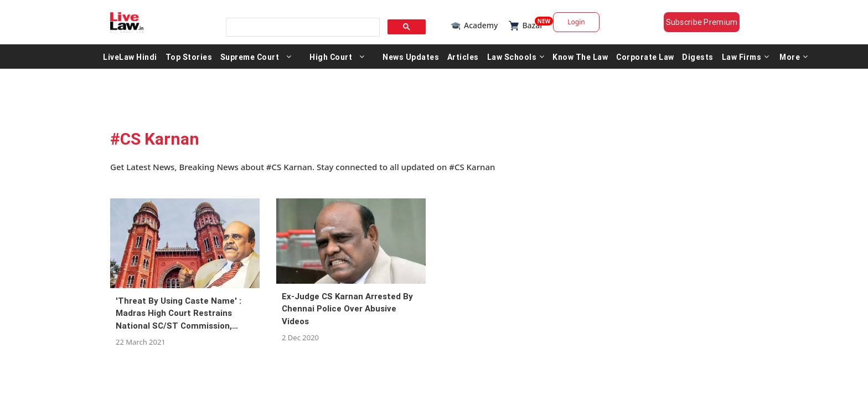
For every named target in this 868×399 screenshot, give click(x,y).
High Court (331, 60)
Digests (698, 60)
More (794, 60)
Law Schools (516, 60)
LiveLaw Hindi (130, 60)
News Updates (411, 60)
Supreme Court (250, 60)
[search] (299, 24)
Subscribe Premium (711, 22)
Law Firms (746, 60)
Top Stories (189, 60)
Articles (463, 60)
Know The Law (580, 60)
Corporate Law (645, 60)
